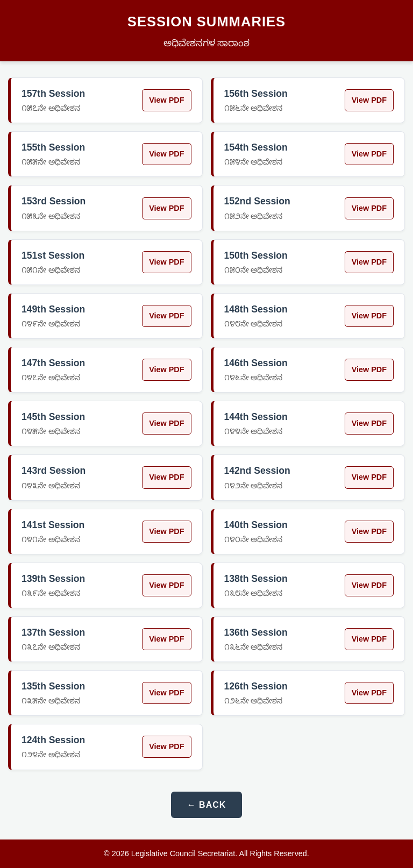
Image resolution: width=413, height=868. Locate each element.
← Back (207, 805)
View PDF (166, 100)
